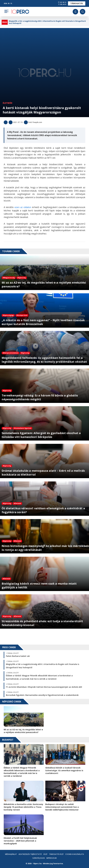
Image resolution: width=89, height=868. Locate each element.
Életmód (7, 103)
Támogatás (77, 3)
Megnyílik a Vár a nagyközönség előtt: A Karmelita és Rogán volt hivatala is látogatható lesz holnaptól (47, 22)
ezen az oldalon (23, 207)
